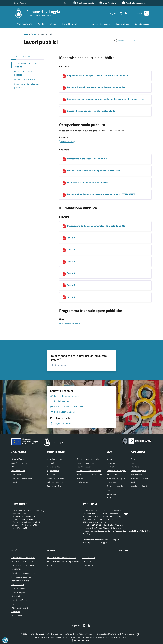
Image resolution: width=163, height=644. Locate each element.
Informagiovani (88, 565)
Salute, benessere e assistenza (89, 471)
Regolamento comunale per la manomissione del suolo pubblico (97, 75)
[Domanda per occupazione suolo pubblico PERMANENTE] (64, 171)
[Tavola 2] (64, 250)
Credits (14, 604)
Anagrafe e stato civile (56, 467)
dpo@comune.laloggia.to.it (99, 542)
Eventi (133, 459)
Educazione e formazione (57, 486)
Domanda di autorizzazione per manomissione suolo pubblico (96, 87)
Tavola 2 (71, 249)
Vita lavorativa (82, 482)
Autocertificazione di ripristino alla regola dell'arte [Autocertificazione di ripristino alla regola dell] (91, 111)
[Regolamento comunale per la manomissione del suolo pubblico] (64, 76)
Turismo (80, 478)
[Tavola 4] (64, 274)
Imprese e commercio (85, 463)
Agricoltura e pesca (55, 459)
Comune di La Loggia (43, 12)
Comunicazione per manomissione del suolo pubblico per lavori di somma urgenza (106, 99)
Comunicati (111, 494)
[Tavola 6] (64, 297)
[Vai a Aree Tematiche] (108, 3)
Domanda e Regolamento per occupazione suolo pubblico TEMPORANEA (101, 194)
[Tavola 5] (64, 285)
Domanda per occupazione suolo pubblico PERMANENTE (94, 171)
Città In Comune (129, 634)
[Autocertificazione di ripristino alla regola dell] (64, 111)
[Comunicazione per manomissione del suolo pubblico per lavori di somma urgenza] (64, 99)
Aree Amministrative (20, 463)
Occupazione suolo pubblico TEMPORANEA (87, 182)
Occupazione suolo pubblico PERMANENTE (87, 159)
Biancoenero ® (91, 637)
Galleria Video (136, 474)
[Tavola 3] (64, 262)
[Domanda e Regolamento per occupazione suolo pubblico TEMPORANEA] (64, 195)
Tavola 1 (71, 238)
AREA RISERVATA (80, 640)
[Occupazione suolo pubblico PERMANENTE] (64, 159)
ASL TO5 (51, 565)
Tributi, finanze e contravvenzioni (90, 474)
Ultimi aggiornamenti (20, 608)
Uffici (13, 467)
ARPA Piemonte (89, 558)
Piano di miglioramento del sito (24, 565)
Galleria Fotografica (138, 471)
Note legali (16, 596)
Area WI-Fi (87, 561)
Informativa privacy (19, 592)
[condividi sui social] (119, 40)
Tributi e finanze (113, 467)
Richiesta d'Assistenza (20, 581)
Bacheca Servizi (18, 585)
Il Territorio (135, 467)
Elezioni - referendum (115, 474)
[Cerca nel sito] (146, 13)
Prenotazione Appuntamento (23, 573)
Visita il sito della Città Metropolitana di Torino (66, 561)
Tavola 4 (71, 273)
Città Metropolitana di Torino (39, 16)
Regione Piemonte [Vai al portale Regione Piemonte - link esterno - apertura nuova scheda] (20, 3)
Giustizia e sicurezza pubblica (88, 459)
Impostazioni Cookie (19, 600)
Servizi (34, 34)
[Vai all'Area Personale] (134, 3)
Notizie (110, 459)
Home (26, 34)
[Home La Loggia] (37, 13)
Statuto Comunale (19, 588)
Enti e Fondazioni (18, 474)
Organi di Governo (19, 459)
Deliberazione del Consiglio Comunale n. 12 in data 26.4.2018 (96, 226)
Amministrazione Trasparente (23, 558)
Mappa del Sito (17, 616)
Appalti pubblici (53, 471)
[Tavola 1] (64, 238)
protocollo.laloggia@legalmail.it (29, 522)
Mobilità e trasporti (84, 467)
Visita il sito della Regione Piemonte (62, 558)
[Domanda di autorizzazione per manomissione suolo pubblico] (64, 88)
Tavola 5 (71, 285)
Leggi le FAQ (16, 569)
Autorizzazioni (53, 474)
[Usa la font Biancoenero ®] (84, 3)
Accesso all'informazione (101, 24)
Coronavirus (111, 463)
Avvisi (109, 498)
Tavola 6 (71, 297)
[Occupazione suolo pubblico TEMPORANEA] (64, 183)
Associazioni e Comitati (140, 486)
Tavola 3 (71, 261)
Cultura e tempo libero (56, 482)
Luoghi (133, 463)
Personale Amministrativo (22, 478)
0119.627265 (20, 513)
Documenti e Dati (18, 471)
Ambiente (51, 463)
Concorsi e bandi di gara (116, 471)
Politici (14, 482)
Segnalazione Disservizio (21, 577)
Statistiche (16, 612)
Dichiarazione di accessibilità (23, 561)
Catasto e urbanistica (56, 478)
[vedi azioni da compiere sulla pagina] (132, 40)
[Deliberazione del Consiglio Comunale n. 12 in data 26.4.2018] (64, 226)
